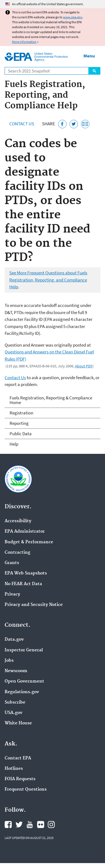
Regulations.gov (22, 692)
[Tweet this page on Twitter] (74, 124)
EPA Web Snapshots (26, 573)
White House (18, 723)
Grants (12, 563)
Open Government (24, 681)
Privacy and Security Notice (34, 605)
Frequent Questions (26, 789)
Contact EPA (18, 758)
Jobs (9, 661)
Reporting (19, 423)
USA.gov (13, 713)
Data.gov (14, 640)
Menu (89, 56)
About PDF (84, 366)
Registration (21, 413)
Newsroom (16, 671)
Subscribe (15, 702)
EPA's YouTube (30, 825)
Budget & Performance (29, 542)
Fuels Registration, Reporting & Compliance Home (51, 400)
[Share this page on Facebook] (62, 124)
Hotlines (14, 769)
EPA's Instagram (51, 825)
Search (94, 71)
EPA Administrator (25, 532)
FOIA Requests (20, 779)
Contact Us (22, 124)
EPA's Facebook (8, 825)
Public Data (21, 434)
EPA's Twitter (19, 825)
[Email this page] (85, 124)
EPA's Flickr (41, 825)
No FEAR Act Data (23, 584)
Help (14, 444)
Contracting (17, 553)
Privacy (12, 594)
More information (24, 42)
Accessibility (18, 521)
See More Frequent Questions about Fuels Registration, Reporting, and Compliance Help (48, 280)
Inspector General (24, 650)
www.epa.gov (73, 17)
